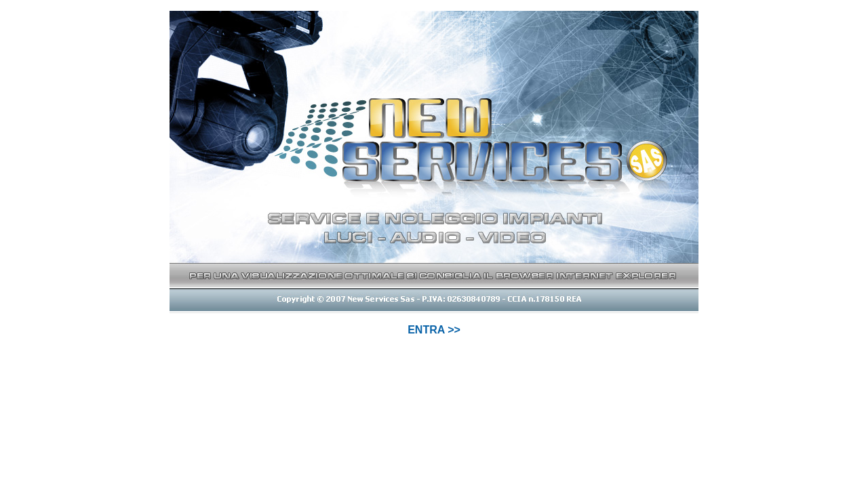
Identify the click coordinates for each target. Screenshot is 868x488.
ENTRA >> (434, 330)
